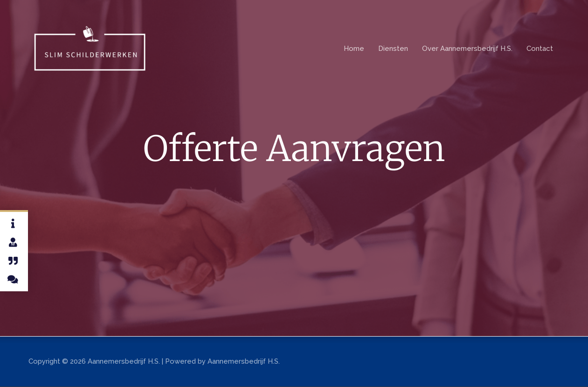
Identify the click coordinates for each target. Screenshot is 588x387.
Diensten (393, 49)
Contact (540, 49)
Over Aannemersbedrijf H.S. (467, 49)
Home (354, 49)
